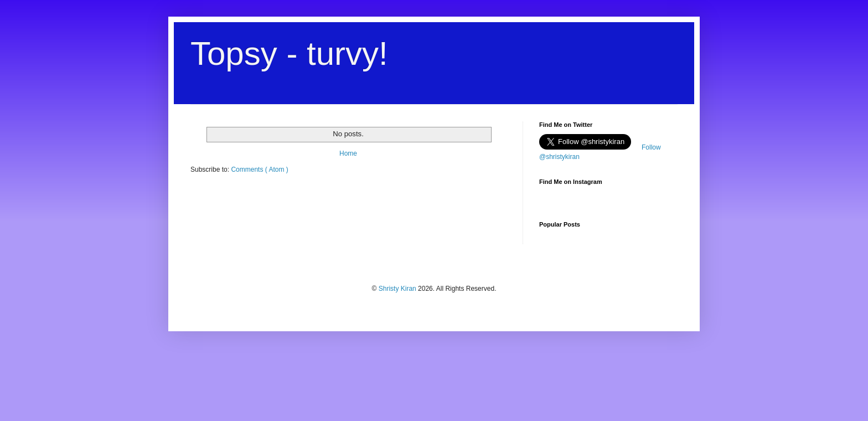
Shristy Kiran (398, 289)
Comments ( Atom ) (259, 170)
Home (348, 153)
